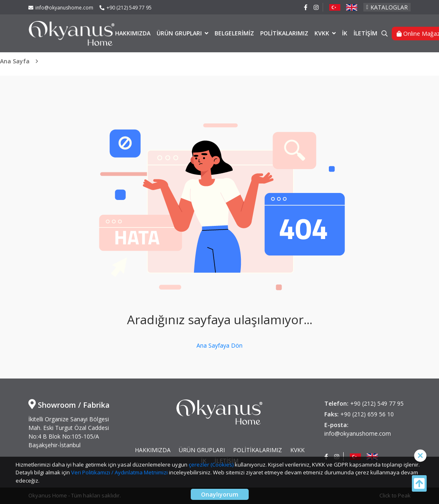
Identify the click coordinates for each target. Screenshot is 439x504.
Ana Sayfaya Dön (219, 345)
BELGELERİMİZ (234, 33)
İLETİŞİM (365, 33)
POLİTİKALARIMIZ (284, 33)
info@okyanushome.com (61, 8)
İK (345, 33)
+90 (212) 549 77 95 (126, 8)
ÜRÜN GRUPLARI (180, 33)
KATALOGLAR (387, 7)
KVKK (323, 33)
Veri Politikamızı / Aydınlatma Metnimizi (119, 472)
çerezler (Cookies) (211, 465)
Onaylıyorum (220, 494)
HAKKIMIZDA (133, 33)
